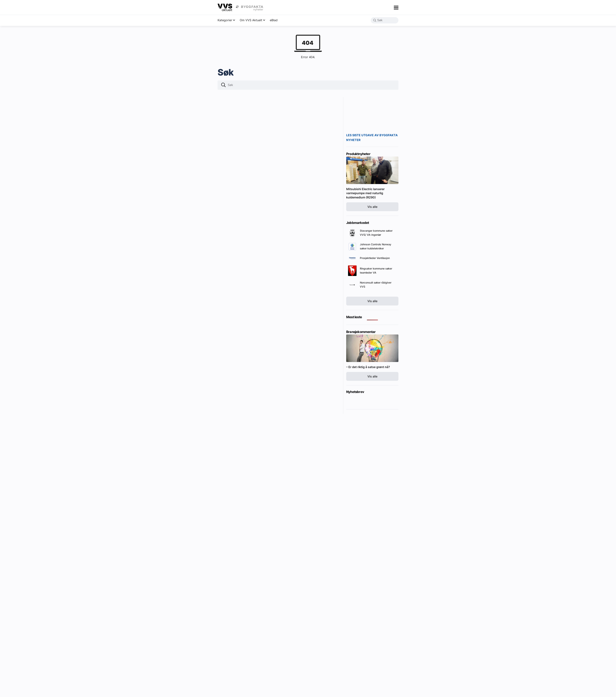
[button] (375, 21)
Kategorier (225, 20)
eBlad (274, 20)
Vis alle (372, 207)
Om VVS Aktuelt (251, 20)
